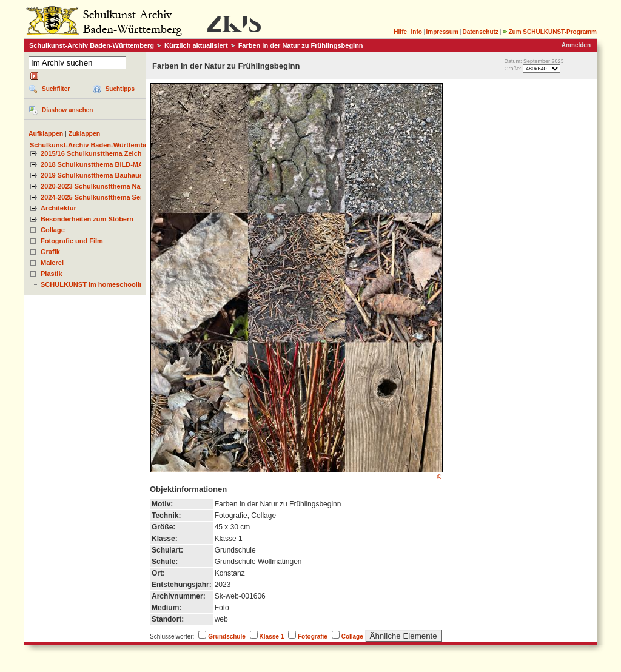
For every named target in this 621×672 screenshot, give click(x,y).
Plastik (52, 274)
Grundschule (227, 637)
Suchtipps (120, 89)
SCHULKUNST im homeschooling (94, 284)
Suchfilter (56, 89)
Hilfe (400, 32)
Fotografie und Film (72, 241)
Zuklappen (85, 133)
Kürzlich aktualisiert (196, 45)
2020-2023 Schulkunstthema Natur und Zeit (109, 186)
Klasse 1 (272, 637)
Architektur (59, 208)
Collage (53, 230)
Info (417, 32)
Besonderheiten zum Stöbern (87, 219)
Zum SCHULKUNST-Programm (549, 32)
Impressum (442, 32)
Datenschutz (480, 32)
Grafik (50, 252)
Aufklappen (46, 133)
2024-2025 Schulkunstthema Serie (95, 197)
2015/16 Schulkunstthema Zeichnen (97, 153)
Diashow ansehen (67, 110)
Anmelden (576, 45)
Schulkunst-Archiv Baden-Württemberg (92, 45)
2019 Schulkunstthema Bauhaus (92, 175)
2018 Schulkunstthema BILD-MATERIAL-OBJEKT (118, 164)
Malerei (52, 263)
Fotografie (313, 637)
